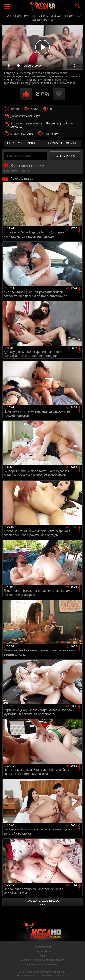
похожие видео (23, 143)
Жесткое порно (55, 123)
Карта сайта (42, 951)
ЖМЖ (55, 134)
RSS (42, 956)
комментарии (62, 143)
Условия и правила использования (42, 960)
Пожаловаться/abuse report (42, 964)
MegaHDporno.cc (55, 8)
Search (78, 6)
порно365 (27, 134)
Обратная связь (42, 947)
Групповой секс (34, 123)
